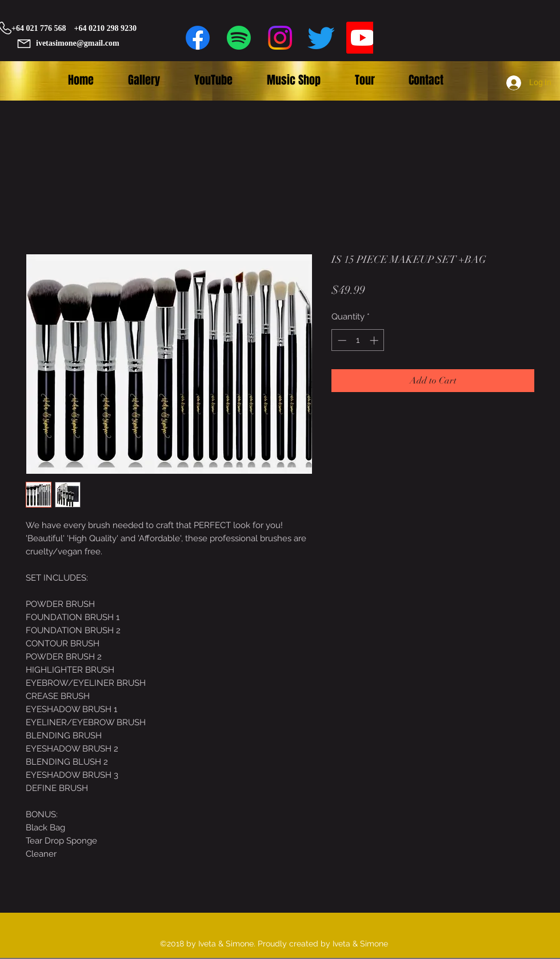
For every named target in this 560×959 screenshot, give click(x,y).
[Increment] (375, 340)
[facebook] (198, 38)
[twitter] (321, 38)
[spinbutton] (358, 340)
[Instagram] (280, 38)
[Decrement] (341, 340)
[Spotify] (239, 38)
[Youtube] (362, 38)
